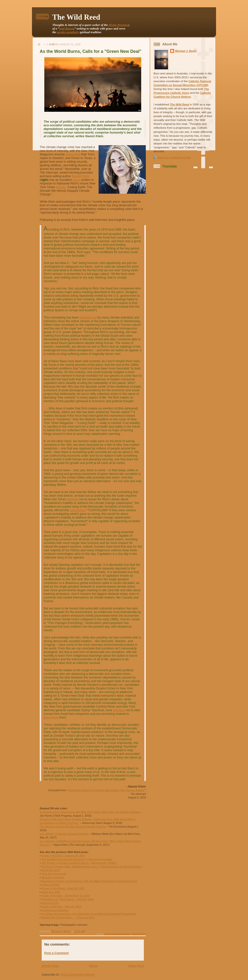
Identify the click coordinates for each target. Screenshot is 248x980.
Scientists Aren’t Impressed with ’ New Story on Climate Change (90, 812)
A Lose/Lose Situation (55, 910)
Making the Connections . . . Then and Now (68, 917)
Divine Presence (119, 25)
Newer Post (50, 966)
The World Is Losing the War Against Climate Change (73, 827)
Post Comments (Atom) (78, 975)
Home (93, 966)
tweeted (73, 499)
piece (77, 180)
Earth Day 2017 (51, 870)
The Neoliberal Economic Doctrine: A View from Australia (77, 859)
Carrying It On (50, 903)
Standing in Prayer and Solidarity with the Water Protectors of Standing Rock (89, 881)
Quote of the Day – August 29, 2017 (63, 856)
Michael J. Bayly (186, 51)
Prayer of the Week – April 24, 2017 (63, 888)
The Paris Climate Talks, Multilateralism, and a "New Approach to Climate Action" (92, 867)
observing (73, 154)
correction (77, 510)
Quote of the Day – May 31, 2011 (61, 907)
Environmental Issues (117, 934)
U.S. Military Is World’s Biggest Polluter (64, 834)
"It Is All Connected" (54, 874)
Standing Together (53, 877)
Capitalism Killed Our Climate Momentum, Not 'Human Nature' (106, 790)
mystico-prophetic (68, 32)
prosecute (51, 717)
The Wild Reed (76, 17)
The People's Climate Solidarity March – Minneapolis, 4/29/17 (79, 863)
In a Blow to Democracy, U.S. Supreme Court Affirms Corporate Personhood (89, 914)
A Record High (50, 885)
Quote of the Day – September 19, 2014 (66, 896)
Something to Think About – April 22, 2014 (68, 899)
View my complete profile (174, 158)
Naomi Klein (81, 176)
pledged (119, 710)
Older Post (136, 966)
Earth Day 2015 (51, 892)
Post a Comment (56, 953)
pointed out (88, 317)
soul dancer (66, 29)
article (61, 187)
